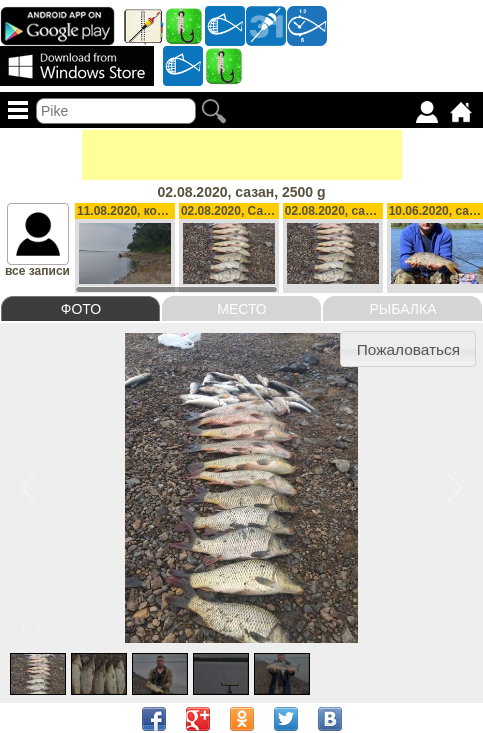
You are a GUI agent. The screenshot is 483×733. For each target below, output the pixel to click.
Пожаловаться (408, 349)
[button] (408, 349)
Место (241, 309)
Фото (81, 309)
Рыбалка (403, 309)
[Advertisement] (242, 155)
